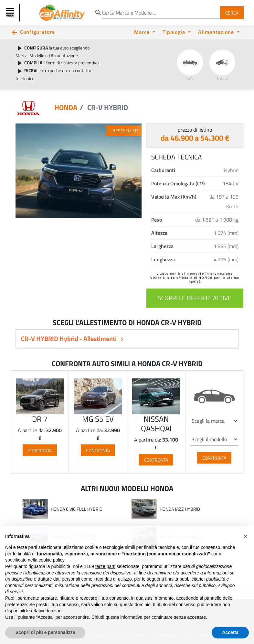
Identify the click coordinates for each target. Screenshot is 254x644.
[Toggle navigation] (11, 13)
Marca (143, 32)
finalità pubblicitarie (184, 593)
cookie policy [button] (52, 573)
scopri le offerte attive (195, 298)
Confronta (40, 450)
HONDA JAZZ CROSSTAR (74, 537)
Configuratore (37, 32)
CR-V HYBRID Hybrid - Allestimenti (69, 338)
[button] (246, 550)
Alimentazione (217, 32)
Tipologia (175, 32)
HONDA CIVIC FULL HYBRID (77, 509)
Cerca (232, 12)
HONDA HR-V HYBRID (180, 537)
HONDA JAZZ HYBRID (180, 509)
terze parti (105, 580)
